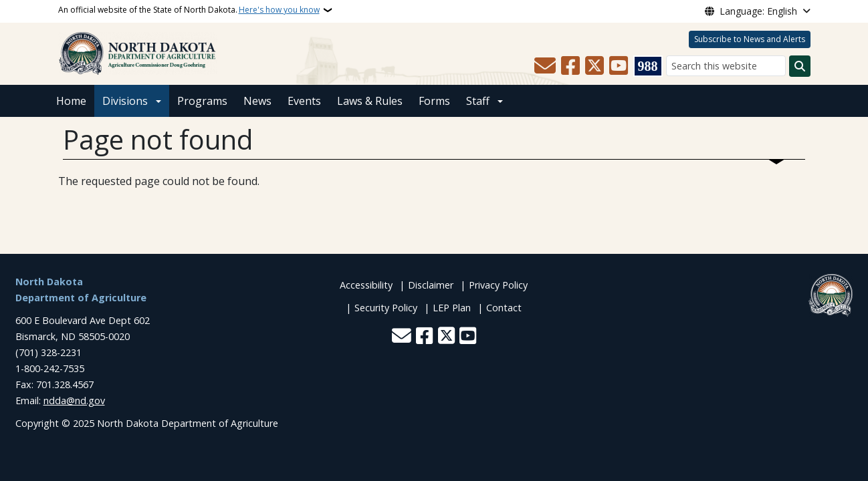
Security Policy (386, 308)
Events (304, 101)
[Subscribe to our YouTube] (619, 66)
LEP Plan (452, 308)
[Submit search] (800, 66)
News (257, 101)
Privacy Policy (498, 285)
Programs (202, 101)
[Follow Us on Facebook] (570, 66)
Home (71, 101)
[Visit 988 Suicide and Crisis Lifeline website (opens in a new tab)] (648, 66)
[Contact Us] (545, 66)
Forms (434, 101)
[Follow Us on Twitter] (594, 66)
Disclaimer (431, 285)
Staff (478, 101)
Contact (504, 308)
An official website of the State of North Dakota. (189, 10)
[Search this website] (726, 66)
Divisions (125, 101)
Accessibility (366, 285)
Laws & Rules (370, 101)
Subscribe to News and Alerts (750, 39)
